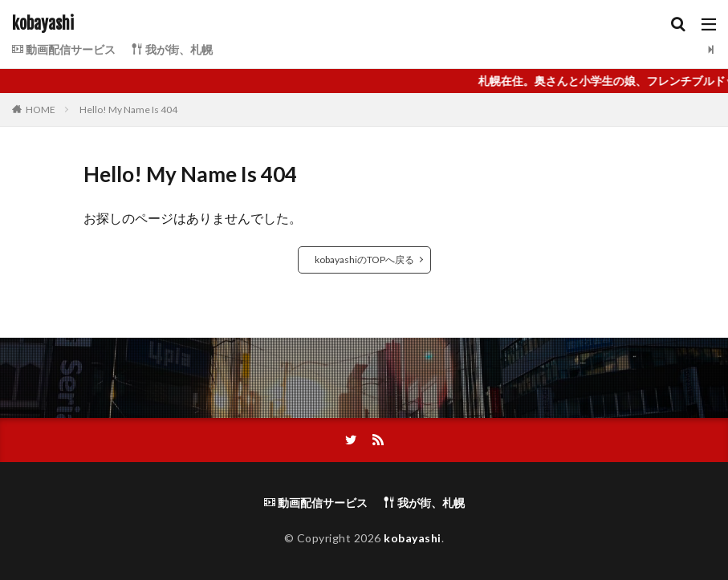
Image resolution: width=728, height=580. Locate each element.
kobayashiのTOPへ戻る (364, 260)
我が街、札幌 (172, 49)
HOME (41, 110)
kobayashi (43, 24)
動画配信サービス (64, 49)
